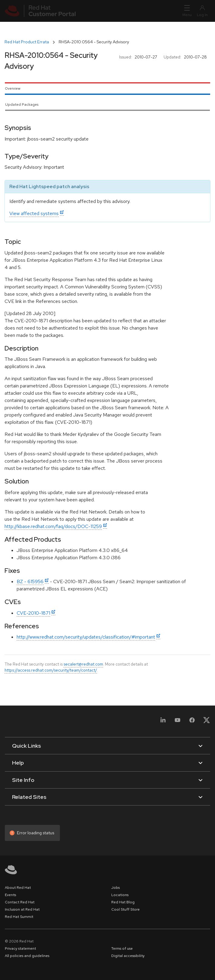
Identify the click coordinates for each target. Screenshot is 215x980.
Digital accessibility (128, 956)
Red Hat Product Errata (27, 42)
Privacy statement (20, 948)
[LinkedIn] (163, 722)
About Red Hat (18, 888)
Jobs (116, 888)
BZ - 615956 (30, 581)
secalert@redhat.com (83, 664)
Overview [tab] (13, 88)
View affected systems (34, 213)
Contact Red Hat (20, 902)
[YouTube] (178, 722)
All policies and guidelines (27, 956)
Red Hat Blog (123, 902)
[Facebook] (192, 722)
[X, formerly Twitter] (207, 722)
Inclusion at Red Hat (22, 909)
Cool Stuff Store (125, 909)
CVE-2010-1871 (33, 613)
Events (10, 895)
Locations (120, 895)
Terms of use (122, 948)
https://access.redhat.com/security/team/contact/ (51, 670)
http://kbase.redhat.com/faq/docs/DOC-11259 (53, 526)
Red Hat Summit (19, 917)
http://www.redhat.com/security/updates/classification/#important (86, 637)
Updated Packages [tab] (22, 105)
